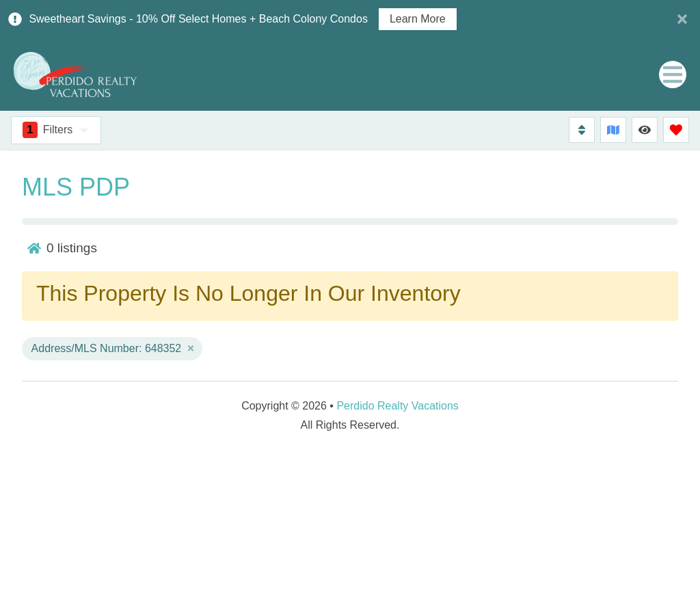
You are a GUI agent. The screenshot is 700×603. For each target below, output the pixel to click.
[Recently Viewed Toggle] (645, 130)
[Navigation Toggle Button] (673, 75)
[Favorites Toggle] (676, 130)
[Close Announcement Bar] (682, 19)
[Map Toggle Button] (613, 130)
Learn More (418, 19)
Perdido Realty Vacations (397, 406)
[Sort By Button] (582, 130)
